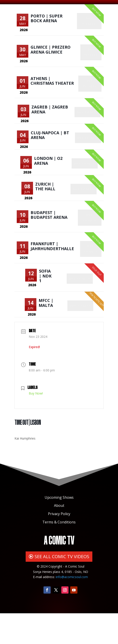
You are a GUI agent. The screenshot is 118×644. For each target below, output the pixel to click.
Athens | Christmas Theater (52, 88)
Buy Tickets (90, 25)
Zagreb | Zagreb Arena (50, 120)
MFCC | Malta (46, 332)
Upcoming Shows (59, 528)
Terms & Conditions (59, 553)
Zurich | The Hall (46, 206)
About (59, 536)
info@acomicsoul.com (72, 608)
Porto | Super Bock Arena (47, 20)
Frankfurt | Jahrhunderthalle (52, 272)
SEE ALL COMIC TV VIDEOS (62, 587)
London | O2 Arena (49, 177)
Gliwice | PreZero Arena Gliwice (51, 54)
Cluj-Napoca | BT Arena (50, 149)
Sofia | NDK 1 (46, 303)
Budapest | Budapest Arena (49, 237)
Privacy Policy (59, 544)
